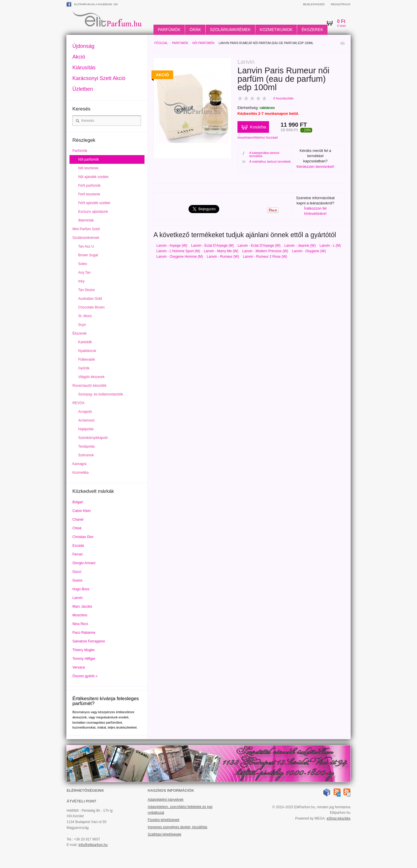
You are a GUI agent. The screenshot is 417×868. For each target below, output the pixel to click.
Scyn (82, 325)
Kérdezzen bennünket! (315, 167)
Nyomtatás (342, 45)
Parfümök (169, 30)
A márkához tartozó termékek (266, 162)
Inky (81, 281)
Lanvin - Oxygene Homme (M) (180, 257)
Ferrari (77, 554)
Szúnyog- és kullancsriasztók (101, 394)
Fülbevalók (87, 359)
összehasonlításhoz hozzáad (258, 137)
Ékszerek (312, 30)
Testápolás (86, 446)
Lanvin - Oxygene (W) (309, 251)
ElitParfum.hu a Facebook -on (92, 4)
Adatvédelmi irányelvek (165, 800)
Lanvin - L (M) (330, 246)
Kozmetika (81, 473)
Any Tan (84, 273)
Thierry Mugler (84, 650)
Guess (77, 580)
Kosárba (258, 127)
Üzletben (83, 89)
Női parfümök (203, 43)
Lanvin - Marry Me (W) (221, 251)
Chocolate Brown (91, 307)
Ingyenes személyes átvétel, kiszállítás (178, 827)
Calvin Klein (82, 511)
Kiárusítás (84, 68)
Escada (78, 546)
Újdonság (83, 46)
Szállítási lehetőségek (164, 834)
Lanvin (77, 598)
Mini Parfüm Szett (86, 229)
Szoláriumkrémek (230, 30)
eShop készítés (339, 818)
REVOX (78, 403)
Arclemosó (86, 420)
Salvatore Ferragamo (89, 641)
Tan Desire (86, 290)
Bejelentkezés (314, 4)
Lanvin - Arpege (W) (172, 246)
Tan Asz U (86, 246)
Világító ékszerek (91, 377)
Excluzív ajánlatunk (93, 212)
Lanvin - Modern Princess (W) (265, 251)
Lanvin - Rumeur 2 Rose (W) (265, 257)
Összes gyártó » (85, 676)
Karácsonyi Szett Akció (99, 78)
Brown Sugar (88, 255)
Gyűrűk (84, 368)
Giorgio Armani (84, 563)
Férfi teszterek (89, 194)
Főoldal (161, 43)
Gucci (77, 572)
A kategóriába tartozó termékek (261, 155)
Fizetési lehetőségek (163, 820)
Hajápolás (86, 429)
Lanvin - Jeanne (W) (300, 246)
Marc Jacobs (82, 606)
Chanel (78, 520)
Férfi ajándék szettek (94, 203)
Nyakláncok (87, 351)
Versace (79, 667)
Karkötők (85, 342)
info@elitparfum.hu (93, 845)
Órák (195, 30)
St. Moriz (85, 316)
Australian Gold (90, 299)
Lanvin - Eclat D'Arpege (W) (259, 246)
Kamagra (79, 464)
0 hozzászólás (284, 98)
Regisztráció (341, 4)
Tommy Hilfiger (84, 659)
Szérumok (86, 455)
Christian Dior (83, 537)
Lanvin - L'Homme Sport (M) (178, 251)
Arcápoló (85, 412)
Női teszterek (88, 168)
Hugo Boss (81, 589)
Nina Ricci (80, 624)
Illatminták (86, 220)
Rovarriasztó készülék (89, 386)
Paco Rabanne (84, 633)
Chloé (77, 528)
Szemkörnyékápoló (93, 438)
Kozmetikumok (276, 30)
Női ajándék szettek (93, 177)
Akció (79, 57)
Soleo (83, 264)
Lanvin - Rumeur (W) (223, 257)
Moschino (80, 615)
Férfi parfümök (89, 186)
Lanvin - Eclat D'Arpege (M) (212, 246)
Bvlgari (78, 502)
